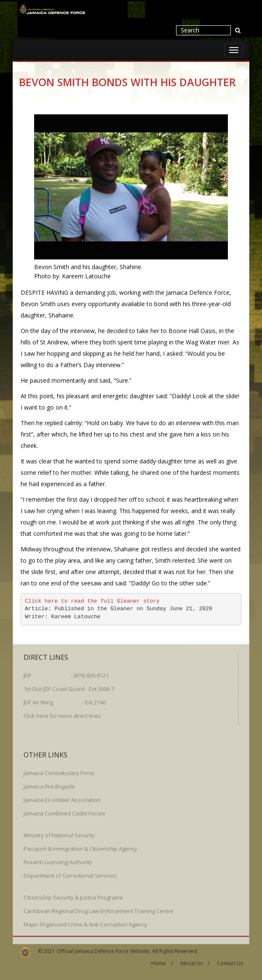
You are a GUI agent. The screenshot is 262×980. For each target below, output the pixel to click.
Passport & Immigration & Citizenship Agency (80, 847)
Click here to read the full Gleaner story (92, 601)
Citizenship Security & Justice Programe (73, 895)
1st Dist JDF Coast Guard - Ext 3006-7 (69, 687)
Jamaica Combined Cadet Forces (64, 811)
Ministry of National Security (59, 833)
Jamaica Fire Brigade (49, 784)
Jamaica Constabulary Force (59, 771)
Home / (162, 961)
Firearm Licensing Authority (58, 860)
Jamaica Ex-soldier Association (62, 798)
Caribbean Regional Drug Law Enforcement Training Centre (99, 909)
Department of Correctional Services (70, 874)
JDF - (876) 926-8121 (66, 673)
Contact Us (230, 961)
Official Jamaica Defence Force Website (103, 949)
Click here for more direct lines (62, 714)
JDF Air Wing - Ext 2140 (65, 700)
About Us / (195, 961)
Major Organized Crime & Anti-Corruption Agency (86, 922)
